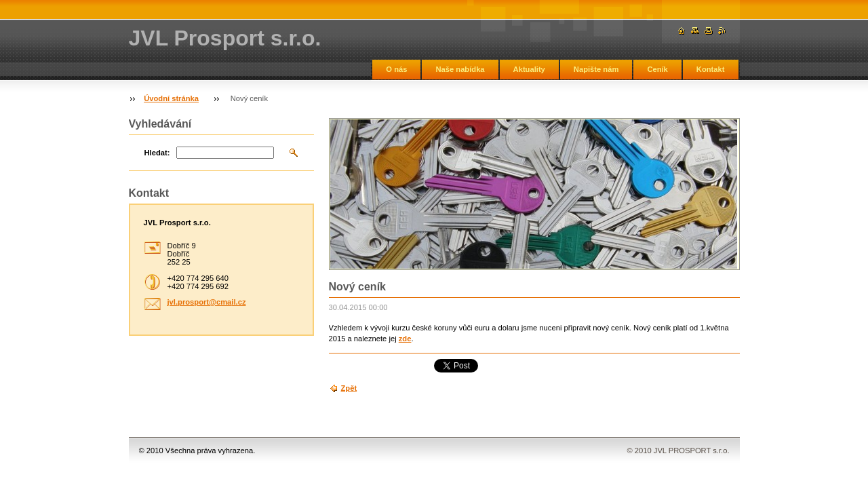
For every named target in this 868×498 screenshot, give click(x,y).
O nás (396, 69)
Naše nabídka (460, 69)
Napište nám (596, 69)
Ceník (657, 69)
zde (405, 339)
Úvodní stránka (171, 98)
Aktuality (529, 69)
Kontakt (711, 69)
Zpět (349, 388)
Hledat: (157, 153)
